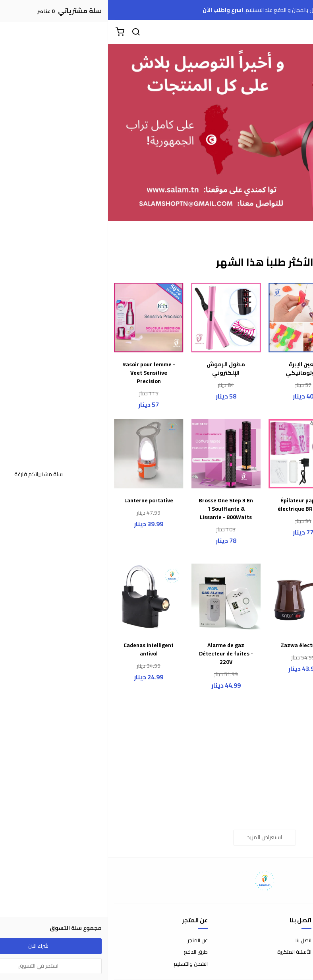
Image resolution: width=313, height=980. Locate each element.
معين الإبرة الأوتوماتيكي (195, 369)
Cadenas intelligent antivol (41, 649)
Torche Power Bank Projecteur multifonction (272, 654)
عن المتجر (90, 941)
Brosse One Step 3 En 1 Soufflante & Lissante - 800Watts (118, 509)
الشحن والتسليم (83, 964)
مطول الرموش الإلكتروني (118, 369)
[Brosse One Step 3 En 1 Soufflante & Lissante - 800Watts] (118, 454)
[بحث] (28, 32)
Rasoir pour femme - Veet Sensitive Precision (41, 373)
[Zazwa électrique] (195, 598)
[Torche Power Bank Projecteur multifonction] (273, 598)
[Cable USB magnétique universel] (273, 735)
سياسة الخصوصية (287, 964)
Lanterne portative (41, 501)
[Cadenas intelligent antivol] (41, 598)
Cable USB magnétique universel (272, 786)
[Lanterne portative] (41, 454)
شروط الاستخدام (289, 941)
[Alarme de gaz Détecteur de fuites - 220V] (118, 598)
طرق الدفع (88, 952)
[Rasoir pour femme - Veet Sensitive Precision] (41, 318)
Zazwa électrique (195, 645)
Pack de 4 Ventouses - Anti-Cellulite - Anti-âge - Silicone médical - (272, 513)
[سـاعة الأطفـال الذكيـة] (273, 318)
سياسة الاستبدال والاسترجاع (276, 952)
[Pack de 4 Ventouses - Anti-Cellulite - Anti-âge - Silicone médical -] (273, 454)
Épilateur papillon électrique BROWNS (195, 505)
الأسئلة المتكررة (186, 952)
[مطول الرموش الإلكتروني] (118, 318)
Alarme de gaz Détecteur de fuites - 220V (118, 654)
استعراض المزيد (156, 837)
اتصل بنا (195, 941)
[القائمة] (301, 32)
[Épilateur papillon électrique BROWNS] (195, 454)
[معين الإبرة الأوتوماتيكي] (195, 318)
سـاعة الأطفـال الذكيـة (272, 369)
